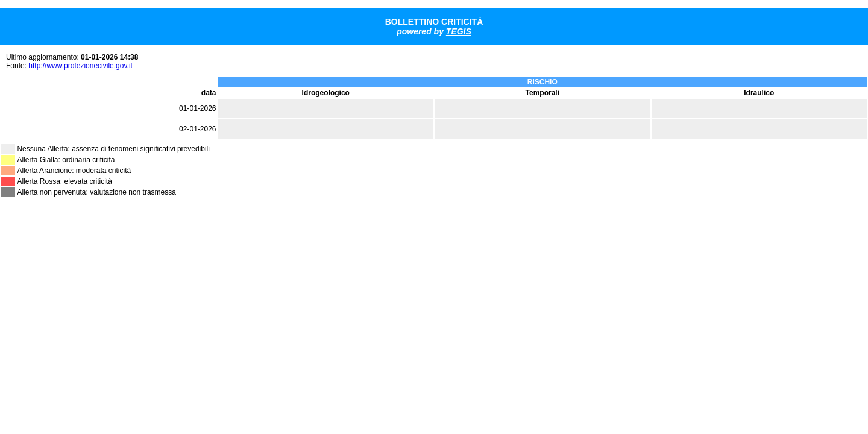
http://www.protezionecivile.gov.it (80, 66)
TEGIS (459, 31)
